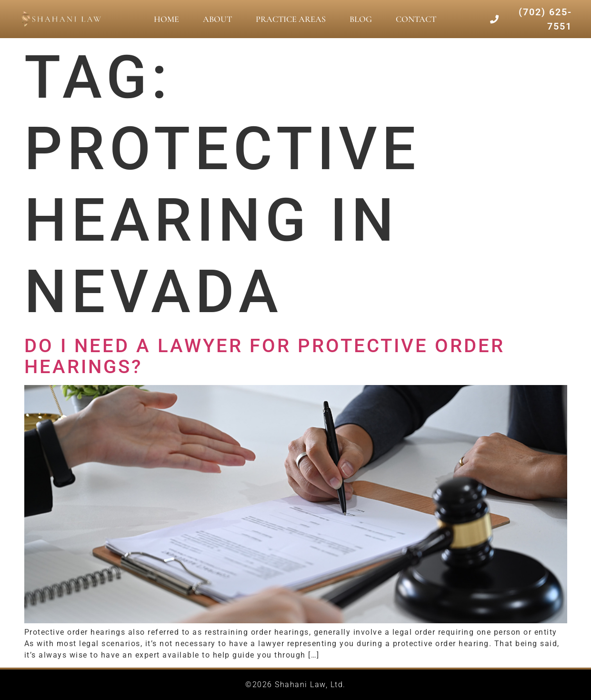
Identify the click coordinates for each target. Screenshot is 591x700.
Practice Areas (291, 19)
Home (166, 19)
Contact (416, 19)
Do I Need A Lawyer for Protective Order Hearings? (265, 356)
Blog (361, 19)
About (217, 19)
